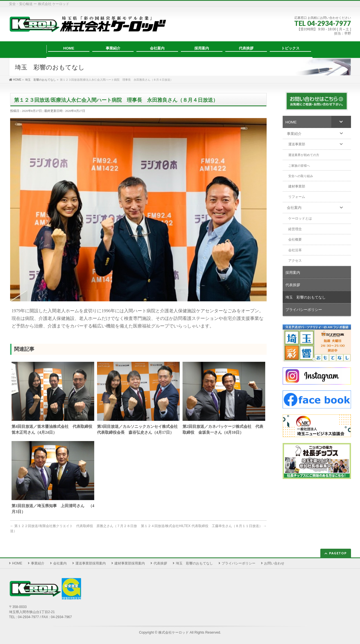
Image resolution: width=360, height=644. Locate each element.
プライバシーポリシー (238, 563)
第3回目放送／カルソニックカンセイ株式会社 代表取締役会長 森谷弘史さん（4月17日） (138, 430)
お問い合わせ (274, 563)
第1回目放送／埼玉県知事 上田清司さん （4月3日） (53, 509)
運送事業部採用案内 (91, 563)
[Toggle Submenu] (341, 122)
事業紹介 (38, 563)
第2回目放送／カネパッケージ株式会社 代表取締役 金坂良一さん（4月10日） (223, 430)
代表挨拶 (160, 563)
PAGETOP (338, 553)
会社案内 (60, 563)
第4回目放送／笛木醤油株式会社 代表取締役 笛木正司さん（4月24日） (53, 430)
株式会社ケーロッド (174, 632)
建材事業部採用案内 (130, 563)
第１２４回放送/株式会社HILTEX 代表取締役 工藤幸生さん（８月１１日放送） (204, 526)
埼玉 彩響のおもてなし (194, 563)
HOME (17, 563)
